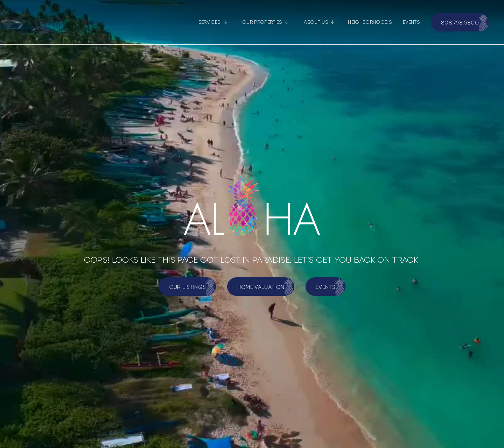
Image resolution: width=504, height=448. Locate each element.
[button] (213, 22)
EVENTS (411, 22)
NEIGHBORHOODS (370, 22)
